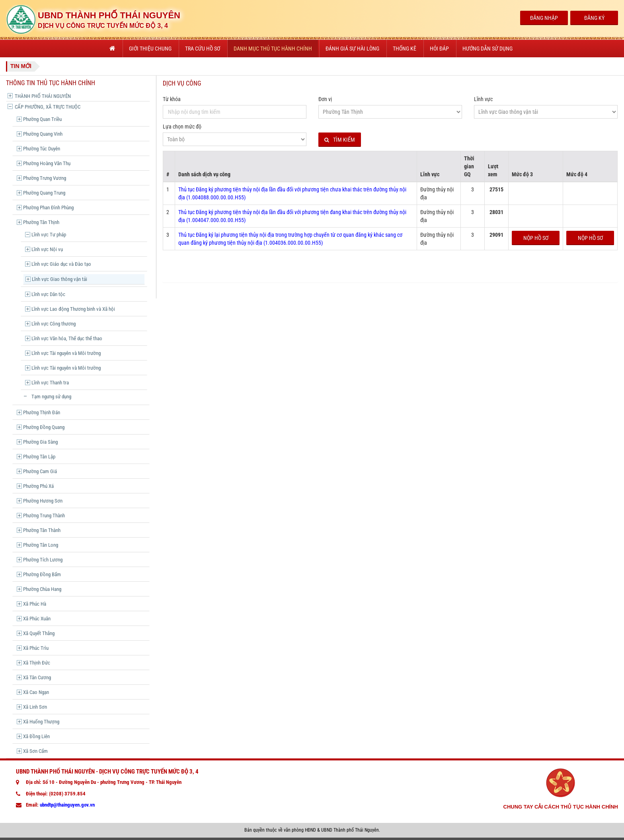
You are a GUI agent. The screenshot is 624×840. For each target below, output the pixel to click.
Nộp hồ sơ (536, 238)
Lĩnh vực (483, 99)
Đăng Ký (594, 18)
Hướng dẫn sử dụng (487, 49)
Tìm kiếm (340, 140)
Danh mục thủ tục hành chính (273, 49)
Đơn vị (325, 99)
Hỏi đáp (439, 49)
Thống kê (405, 49)
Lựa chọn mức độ (182, 127)
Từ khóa (172, 99)
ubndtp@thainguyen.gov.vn (67, 805)
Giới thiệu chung (150, 49)
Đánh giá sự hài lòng (352, 49)
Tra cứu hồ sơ (203, 49)
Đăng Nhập (544, 18)
